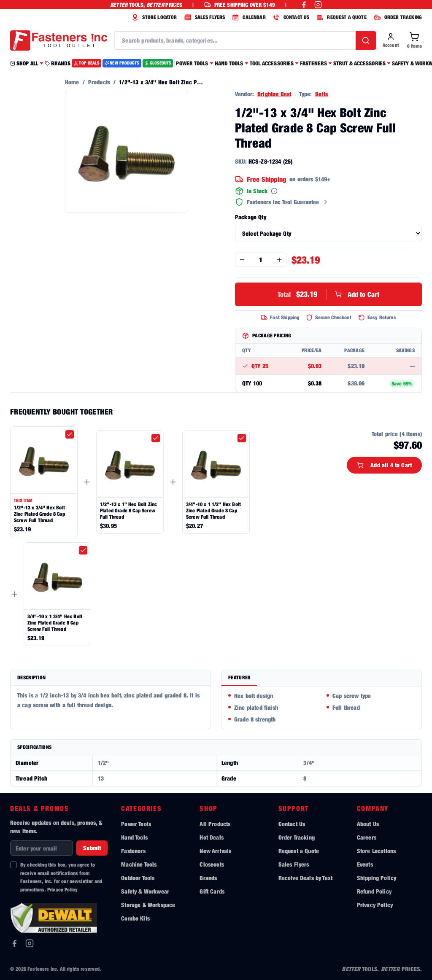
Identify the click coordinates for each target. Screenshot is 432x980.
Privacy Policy (62, 890)
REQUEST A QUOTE (340, 17)
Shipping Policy (377, 878)
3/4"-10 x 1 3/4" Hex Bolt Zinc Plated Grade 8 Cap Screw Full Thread (55, 623)
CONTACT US (290, 17)
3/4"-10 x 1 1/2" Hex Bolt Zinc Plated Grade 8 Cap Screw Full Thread (213, 510)
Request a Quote (299, 851)
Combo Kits (135, 918)
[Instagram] (30, 943)
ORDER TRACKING (397, 17)
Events (365, 864)
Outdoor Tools (138, 878)
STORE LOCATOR (153, 17)
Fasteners (133, 851)
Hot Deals (211, 837)
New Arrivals (215, 851)
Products (99, 82)
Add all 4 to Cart (384, 465)
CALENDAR (248, 17)
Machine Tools (139, 864)
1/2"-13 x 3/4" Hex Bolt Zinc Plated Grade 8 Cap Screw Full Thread (39, 514)
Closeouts (212, 864)
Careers (367, 837)
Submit (92, 848)
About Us (368, 824)
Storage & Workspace (148, 905)
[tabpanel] (321, 708)
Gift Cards (212, 891)
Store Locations (376, 851)
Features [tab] (239, 677)
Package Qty (251, 217)
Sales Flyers (294, 864)
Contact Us (292, 824)
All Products (215, 824)
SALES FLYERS (204, 17)
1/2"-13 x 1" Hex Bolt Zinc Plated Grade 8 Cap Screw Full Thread (128, 510)
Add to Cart (329, 294)
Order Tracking (297, 837)
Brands (208, 878)
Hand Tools (134, 837)
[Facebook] (14, 943)
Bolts (321, 94)
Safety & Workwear (145, 891)
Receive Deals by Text (305, 878)
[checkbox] (70, 434)
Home (72, 82)
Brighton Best (274, 94)
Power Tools (136, 824)
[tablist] (321, 678)
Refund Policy (374, 891)
